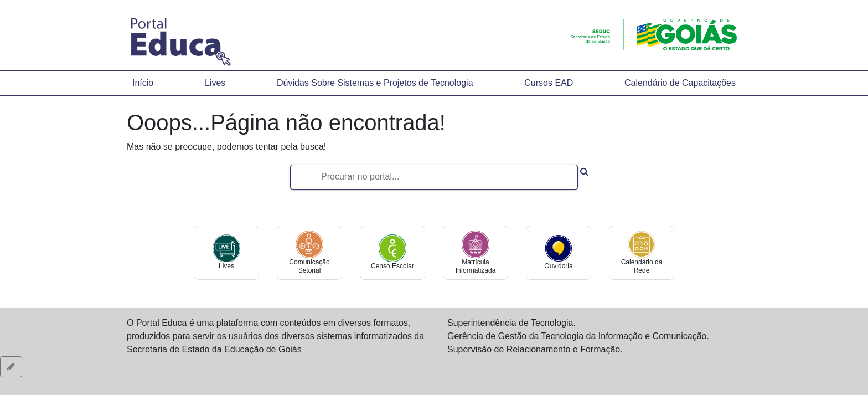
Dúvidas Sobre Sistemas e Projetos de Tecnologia (375, 83)
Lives (215, 83)
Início (143, 83)
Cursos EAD (549, 83)
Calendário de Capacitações (680, 83)
